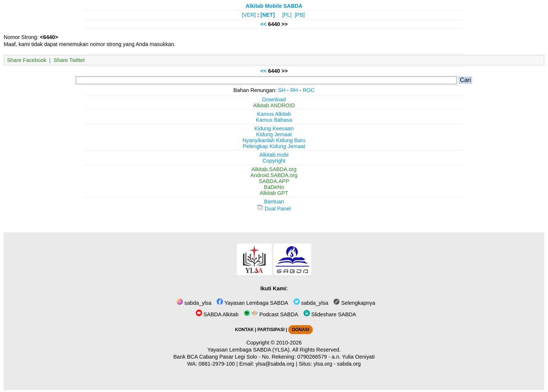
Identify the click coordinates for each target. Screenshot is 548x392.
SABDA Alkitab (217, 314)
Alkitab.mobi (274, 155)
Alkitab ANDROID (274, 105)
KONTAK (244, 330)
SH (282, 90)
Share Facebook (27, 60)
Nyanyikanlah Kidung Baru (274, 140)
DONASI (301, 330)
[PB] (300, 15)
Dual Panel (274, 209)
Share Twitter (69, 60)
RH (294, 90)
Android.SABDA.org (274, 175)
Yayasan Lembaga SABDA (252, 303)
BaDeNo (274, 187)
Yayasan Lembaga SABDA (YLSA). (249, 350)
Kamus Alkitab (274, 114)
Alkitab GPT (274, 193)
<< (264, 24)
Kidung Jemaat (274, 134)
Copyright (274, 161)
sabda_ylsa (194, 303)
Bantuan (274, 202)
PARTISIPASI (271, 330)
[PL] (287, 15)
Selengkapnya (354, 303)
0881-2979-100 (217, 364)
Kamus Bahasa (274, 120)
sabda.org (349, 364)
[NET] (267, 15)
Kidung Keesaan (274, 128)
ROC (309, 90)
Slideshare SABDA (330, 314)
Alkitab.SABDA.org (274, 169)
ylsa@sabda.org (275, 364)
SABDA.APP (274, 181)
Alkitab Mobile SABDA (274, 6)
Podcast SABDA (271, 314)
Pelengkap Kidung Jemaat (274, 146)
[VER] (249, 15)
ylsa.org (323, 364)
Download (274, 99)
